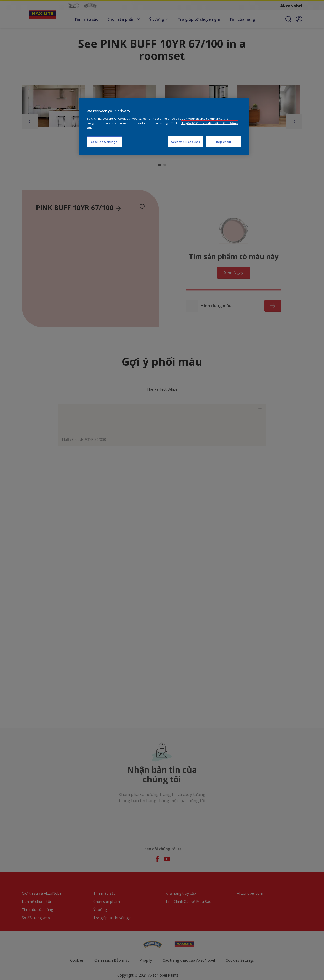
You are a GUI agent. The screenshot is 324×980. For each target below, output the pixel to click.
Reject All (224, 142)
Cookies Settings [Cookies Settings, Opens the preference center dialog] (104, 142)
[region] (164, 126)
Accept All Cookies (185, 142)
